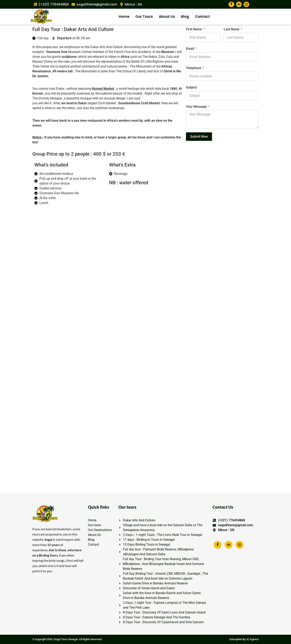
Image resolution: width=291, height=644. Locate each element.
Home (124, 17)
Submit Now (199, 136)
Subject (191, 87)
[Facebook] (231, 4)
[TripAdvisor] (239, 4)
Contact (202, 17)
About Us (167, 17)
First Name (194, 29)
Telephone (194, 68)
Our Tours (144, 17)
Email (190, 49)
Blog (185, 17)
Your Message (196, 107)
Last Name (232, 29)
